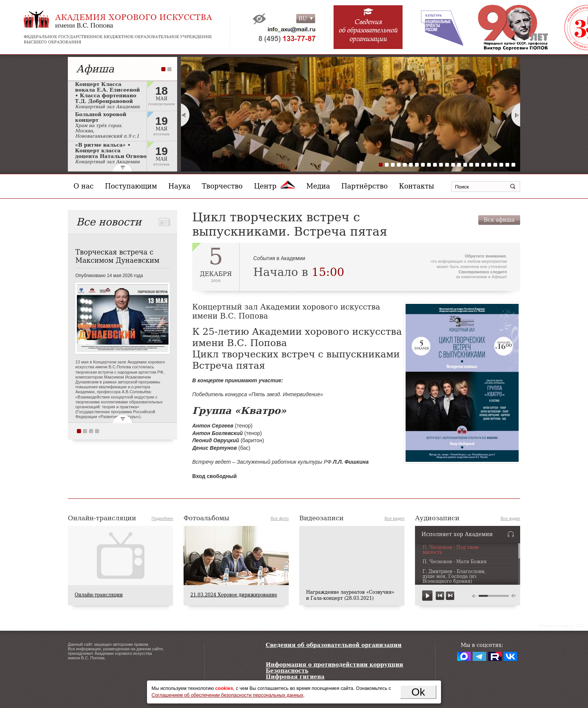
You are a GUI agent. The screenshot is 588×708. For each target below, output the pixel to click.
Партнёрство (364, 186)
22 (507, 165)
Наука (180, 186)
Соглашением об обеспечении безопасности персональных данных (227, 695)
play (428, 596)
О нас (83, 186)
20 (495, 165)
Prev (185, 115)
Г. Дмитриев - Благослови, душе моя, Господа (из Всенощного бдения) (454, 577)
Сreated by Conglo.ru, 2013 (561, 626)
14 (459, 165)
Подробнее (162, 518)
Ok (418, 692)
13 (453, 165)
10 (435, 165)
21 (501, 165)
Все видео (394, 518)
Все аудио (510, 518)
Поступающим (131, 186)
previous (440, 596)
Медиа (318, 186)
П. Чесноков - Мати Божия (455, 562)
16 (471, 165)
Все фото (280, 518)
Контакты (417, 186)
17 (477, 165)
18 (483, 165)
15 (465, 165)
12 (447, 165)
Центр (275, 186)
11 (441, 165)
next (450, 596)
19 (489, 165)
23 (513, 165)
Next (516, 115)
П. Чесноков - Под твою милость (451, 550)
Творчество (222, 186)
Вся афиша (499, 220)
